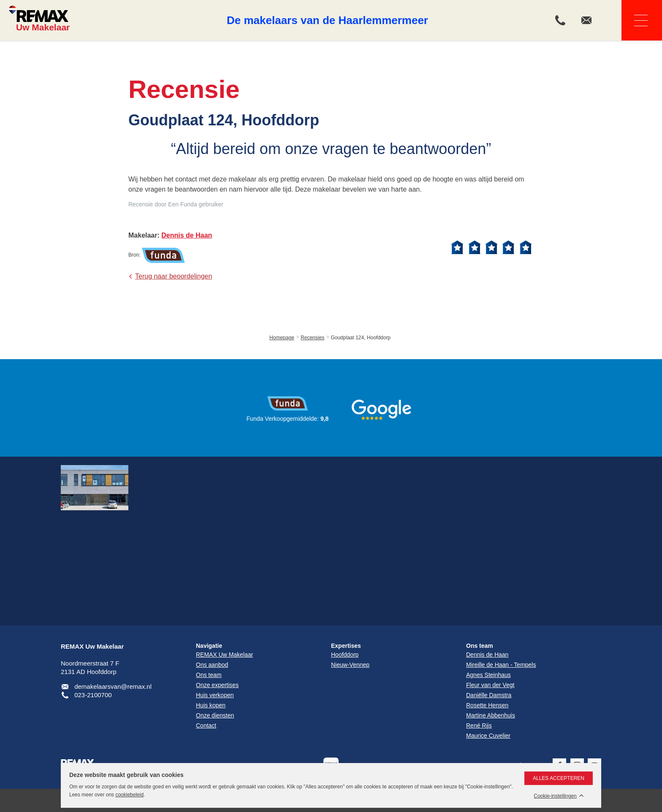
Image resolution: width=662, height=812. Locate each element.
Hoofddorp (345, 655)
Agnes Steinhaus (488, 675)
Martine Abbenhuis (491, 715)
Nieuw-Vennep (350, 665)
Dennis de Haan (487, 655)
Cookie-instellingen (555, 796)
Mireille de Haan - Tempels (501, 665)
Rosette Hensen (487, 705)
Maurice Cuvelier (488, 736)
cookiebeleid (129, 795)
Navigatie (635, 20)
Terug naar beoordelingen (174, 276)
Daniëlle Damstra (489, 695)
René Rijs (479, 725)
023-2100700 (93, 695)
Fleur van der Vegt (490, 685)
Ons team (480, 646)
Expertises (346, 646)
